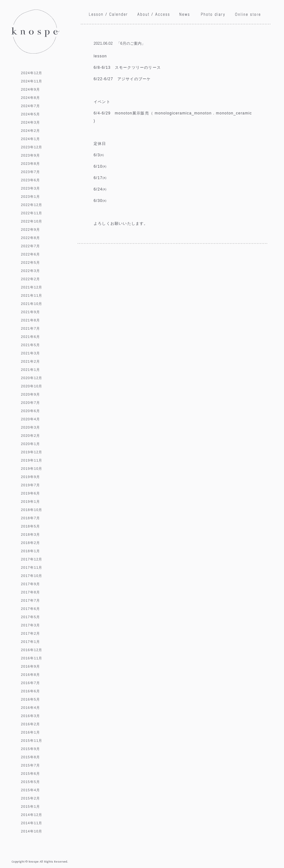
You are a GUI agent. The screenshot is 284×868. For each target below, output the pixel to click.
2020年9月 (30, 394)
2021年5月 (30, 345)
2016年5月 (30, 699)
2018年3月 (30, 534)
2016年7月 (30, 683)
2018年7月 (30, 518)
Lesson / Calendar (108, 15)
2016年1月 (30, 732)
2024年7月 (30, 106)
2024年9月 (30, 89)
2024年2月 (30, 131)
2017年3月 (30, 625)
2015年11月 (32, 741)
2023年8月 (30, 164)
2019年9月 (30, 477)
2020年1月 (30, 444)
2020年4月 (30, 419)
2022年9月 (30, 230)
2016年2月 (30, 724)
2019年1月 (30, 502)
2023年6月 (30, 180)
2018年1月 (30, 551)
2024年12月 (32, 73)
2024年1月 (30, 139)
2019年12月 (32, 452)
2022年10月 (32, 221)
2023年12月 (32, 147)
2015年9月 (30, 749)
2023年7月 (30, 172)
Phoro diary (213, 15)
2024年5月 (30, 114)
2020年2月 (30, 436)
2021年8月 (30, 320)
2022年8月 (30, 238)
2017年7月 (30, 600)
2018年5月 (30, 526)
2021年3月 (30, 353)
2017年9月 (30, 584)
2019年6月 (30, 493)
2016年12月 (32, 650)
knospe (35, 32)
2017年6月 (30, 609)
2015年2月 (30, 798)
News (185, 15)
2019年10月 (32, 469)
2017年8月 (30, 592)
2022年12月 (32, 205)
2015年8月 (30, 757)
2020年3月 (30, 427)
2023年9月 (30, 155)
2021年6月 (30, 337)
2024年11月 (32, 81)
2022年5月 (30, 262)
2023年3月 (30, 188)
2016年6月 (30, 691)
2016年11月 (32, 658)
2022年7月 (30, 246)
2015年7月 (30, 765)
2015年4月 (30, 790)
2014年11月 (32, 823)
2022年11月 (32, 213)
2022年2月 (30, 279)
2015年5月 (30, 782)
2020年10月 (32, 386)
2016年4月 (30, 708)
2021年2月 (30, 361)
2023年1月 (30, 197)
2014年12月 (32, 815)
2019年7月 (30, 485)
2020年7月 (30, 403)
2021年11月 (32, 295)
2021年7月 (30, 328)
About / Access (154, 15)
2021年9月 (30, 312)
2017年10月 (32, 576)
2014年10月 (32, 831)
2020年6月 (30, 411)
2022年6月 (30, 254)
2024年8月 (30, 98)
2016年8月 (30, 675)
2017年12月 (32, 559)
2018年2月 (30, 543)
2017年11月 (32, 567)
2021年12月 (32, 287)
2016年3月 (30, 716)
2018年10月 (32, 510)
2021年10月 (32, 304)
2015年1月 (30, 806)
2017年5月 (30, 617)
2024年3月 (30, 122)
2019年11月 (32, 460)
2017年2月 (30, 633)
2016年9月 (30, 666)
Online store (248, 14)
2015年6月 (30, 774)
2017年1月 (30, 642)
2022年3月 (30, 271)
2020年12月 (32, 378)
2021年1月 (30, 370)
